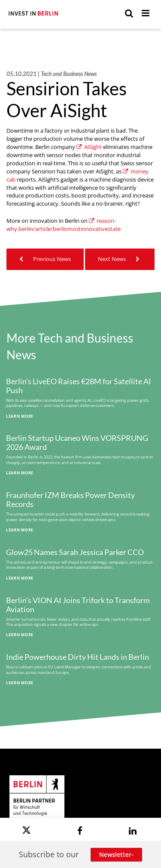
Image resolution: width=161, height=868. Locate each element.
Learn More (20, 416)
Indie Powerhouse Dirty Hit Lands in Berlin (77, 657)
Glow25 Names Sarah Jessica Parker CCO (75, 552)
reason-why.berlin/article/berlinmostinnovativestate (64, 225)
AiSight (89, 147)
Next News (120, 259)
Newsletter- (116, 854)
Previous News (45, 259)
